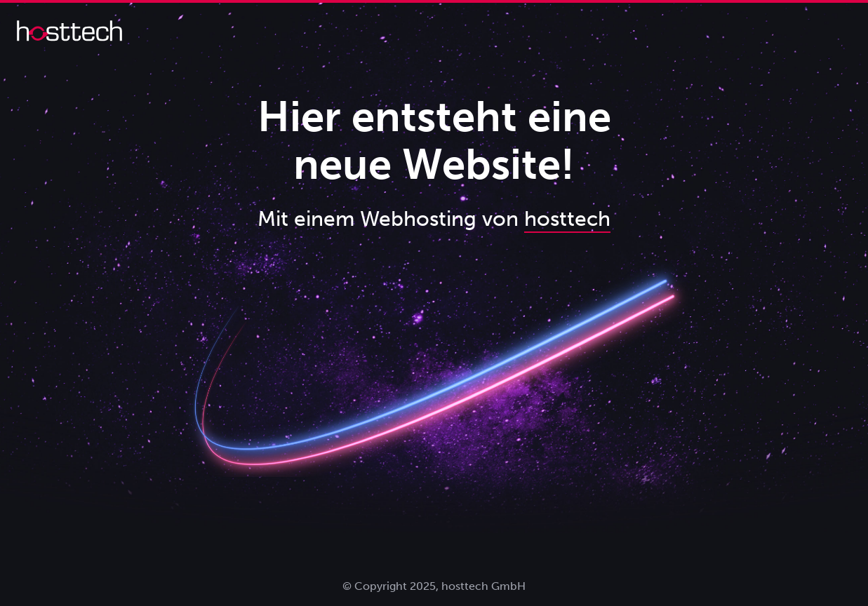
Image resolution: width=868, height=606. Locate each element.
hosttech (567, 219)
